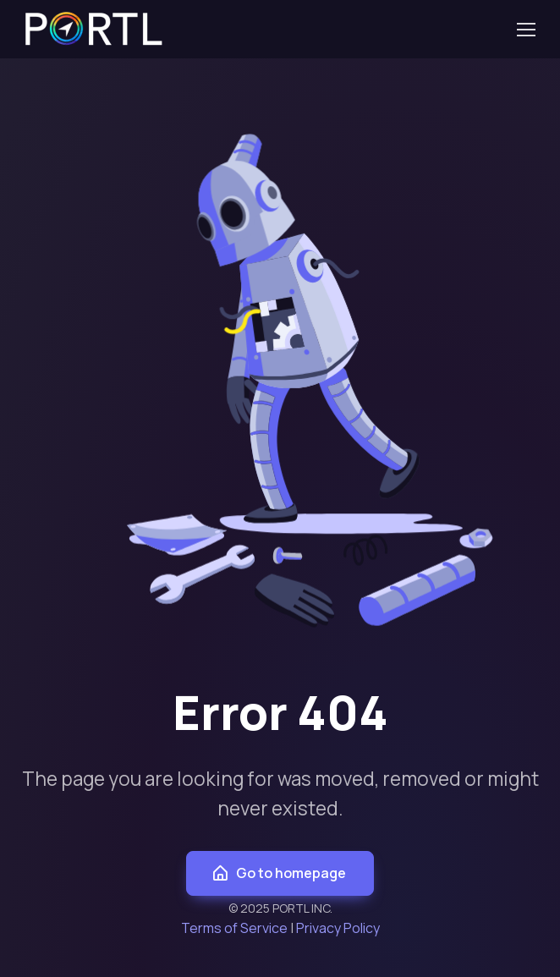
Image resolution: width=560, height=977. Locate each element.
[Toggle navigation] (525, 30)
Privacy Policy (338, 928)
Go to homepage (278, 873)
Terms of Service (234, 928)
